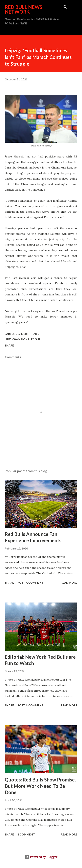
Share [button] (9, 345)
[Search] (65, 7)
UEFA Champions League (23, 339)
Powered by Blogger (41, 857)
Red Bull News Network (23, 9)
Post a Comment (31, 583)
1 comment (26, 834)
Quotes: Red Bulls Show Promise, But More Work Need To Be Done (40, 786)
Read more (69, 583)
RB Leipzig (31, 334)
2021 (19, 334)
